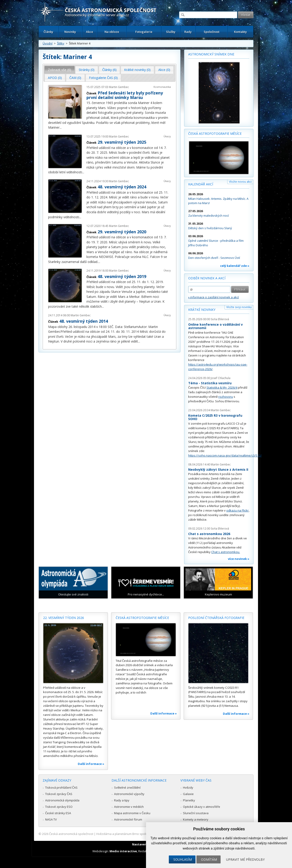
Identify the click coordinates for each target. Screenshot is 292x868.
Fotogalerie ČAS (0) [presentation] (103, 78)
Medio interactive (123, 851)
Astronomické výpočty (129, 794)
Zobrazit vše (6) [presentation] (60, 70)
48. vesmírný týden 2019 (122, 276)
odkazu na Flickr (237, 510)
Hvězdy (188, 787)
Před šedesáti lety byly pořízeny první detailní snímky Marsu (125, 95)
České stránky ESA (58, 813)
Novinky (70, 32)
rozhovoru (226, 397)
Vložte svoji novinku (239, 307)
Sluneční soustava (196, 813)
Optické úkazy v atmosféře (202, 807)
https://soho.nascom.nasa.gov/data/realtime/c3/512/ (225, 455)
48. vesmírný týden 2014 (84, 321)
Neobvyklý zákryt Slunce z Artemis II (218, 469)
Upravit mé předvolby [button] (245, 859)
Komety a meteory (196, 819)
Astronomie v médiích (129, 807)
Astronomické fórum (128, 819)
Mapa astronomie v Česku (132, 813)
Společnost (212, 32)
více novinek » (239, 559)
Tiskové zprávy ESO (59, 807)
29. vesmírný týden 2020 (122, 232)
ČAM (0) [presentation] (75, 78)
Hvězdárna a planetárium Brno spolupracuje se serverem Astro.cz (142, 834)
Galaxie (188, 794)
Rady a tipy (122, 800)
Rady (188, 32)
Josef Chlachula (221, 378)
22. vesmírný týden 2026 (64, 618)
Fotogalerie (144, 32)
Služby (171, 32)
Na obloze (112, 32)
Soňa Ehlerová (220, 319)
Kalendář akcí (201, 184)
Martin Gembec (119, 87)
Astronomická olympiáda (62, 800)
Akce (90, 32)
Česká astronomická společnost (71, 834)
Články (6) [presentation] (109, 70)
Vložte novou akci (240, 182)
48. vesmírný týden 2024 (122, 187)
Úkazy (167, 136)
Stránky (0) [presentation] (87, 70)
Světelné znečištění (127, 787)
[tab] (60, 70)
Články (48, 32)
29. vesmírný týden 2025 (122, 142)
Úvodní (48, 43)
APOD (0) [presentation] (55, 78)
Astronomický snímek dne (211, 54)
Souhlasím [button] (183, 859)
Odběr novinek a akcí (207, 278)
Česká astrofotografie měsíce (215, 134)
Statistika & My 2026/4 (222, 387)
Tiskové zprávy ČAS (59, 794)
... (61, 127)
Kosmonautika (162, 87)
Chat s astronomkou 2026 (209, 534)
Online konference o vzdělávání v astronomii (215, 326)
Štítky (61, 43)
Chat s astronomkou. (226, 552)
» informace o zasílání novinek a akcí (214, 297)
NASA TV (51, 819)
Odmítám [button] (209, 859)
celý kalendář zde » (235, 266)
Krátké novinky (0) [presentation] (137, 70)
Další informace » (91, 764)
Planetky (189, 800)
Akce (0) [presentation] (164, 70)
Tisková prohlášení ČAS (61, 787)
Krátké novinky (202, 310)
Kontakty (240, 32)
